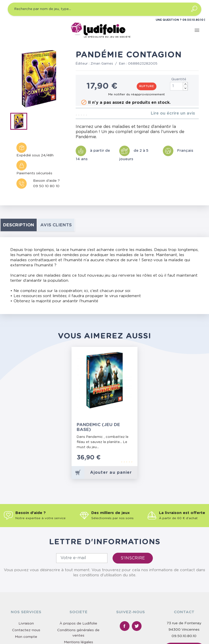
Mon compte (26, 637)
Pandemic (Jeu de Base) (98, 427)
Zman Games (102, 64)
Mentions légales (78, 642)
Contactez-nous (26, 630)
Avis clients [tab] (56, 225)
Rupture (147, 86)
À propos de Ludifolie (78, 623)
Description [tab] (19, 225)
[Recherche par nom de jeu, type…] (105, 9)
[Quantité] (179, 86)
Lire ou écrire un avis (173, 113)
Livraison (26, 623)
